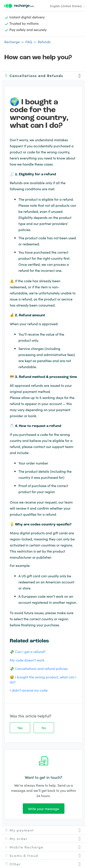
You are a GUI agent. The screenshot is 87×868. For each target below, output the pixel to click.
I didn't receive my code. (29, 690)
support (58, 446)
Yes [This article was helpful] (20, 728)
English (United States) (68, 6)
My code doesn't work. (27, 660)
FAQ (29, 42)
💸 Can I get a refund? (28, 651)
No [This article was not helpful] (44, 728)
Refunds (44, 42)
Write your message (43, 809)
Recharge (12, 42)
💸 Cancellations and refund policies (39, 668)
